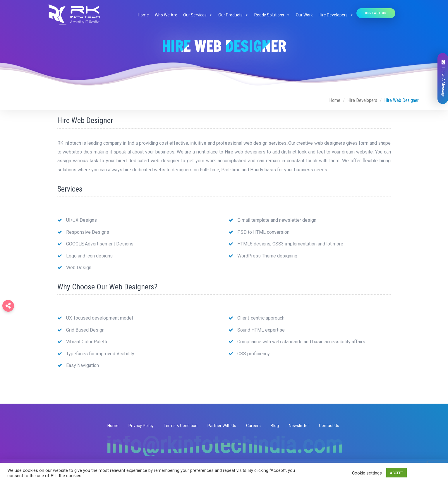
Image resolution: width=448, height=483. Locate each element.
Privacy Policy (141, 426)
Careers (253, 426)
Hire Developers (336, 15)
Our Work (304, 15)
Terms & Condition (181, 426)
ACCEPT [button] (396, 473)
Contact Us (376, 13)
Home (143, 15)
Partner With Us (222, 426)
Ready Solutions (272, 15)
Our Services (198, 15)
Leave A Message (443, 79)
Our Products (233, 15)
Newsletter (299, 426)
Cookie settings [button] (367, 473)
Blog (275, 426)
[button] (210, 15)
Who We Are (166, 15)
